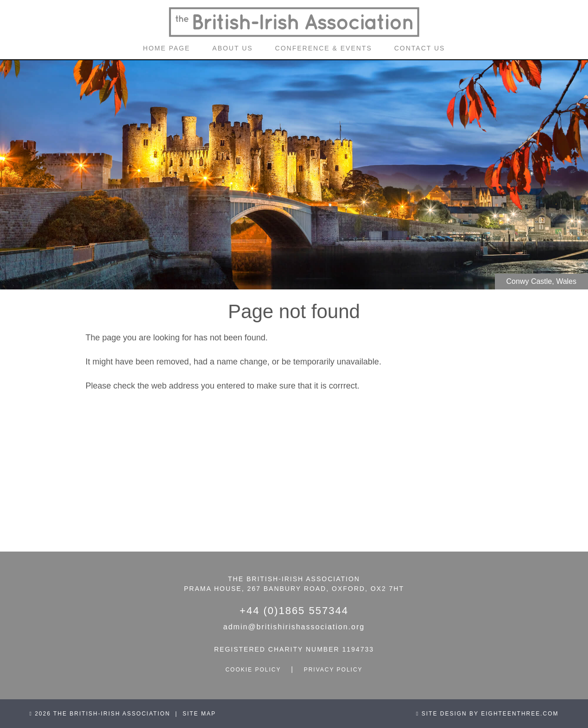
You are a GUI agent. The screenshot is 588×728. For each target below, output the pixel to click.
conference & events (324, 48)
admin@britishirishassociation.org (294, 627)
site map (199, 714)
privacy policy (333, 670)
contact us (420, 48)
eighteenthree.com (520, 714)
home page (167, 48)
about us (232, 48)
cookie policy (253, 670)
